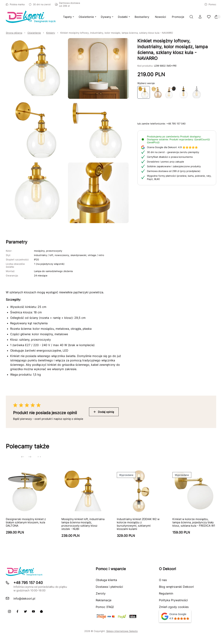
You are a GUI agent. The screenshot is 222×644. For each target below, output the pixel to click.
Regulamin (166, 593)
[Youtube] (33, 611)
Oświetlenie (34, 33)
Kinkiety (51, 33)
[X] (25, 611)
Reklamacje (104, 600)
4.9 (172, 147)
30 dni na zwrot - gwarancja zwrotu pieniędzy (173, 152)
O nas (163, 580)
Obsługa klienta (106, 580)
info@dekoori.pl (24, 599)
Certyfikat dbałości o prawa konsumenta (170, 157)
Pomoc (210, 4)
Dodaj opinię (104, 412)
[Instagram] (9, 611)
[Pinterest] (41, 611)
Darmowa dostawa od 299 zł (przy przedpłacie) (174, 171)
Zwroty (101, 593)
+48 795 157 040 (176, 124)
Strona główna (14, 33)
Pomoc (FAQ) (105, 607)
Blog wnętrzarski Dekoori (176, 587)
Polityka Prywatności (173, 600)
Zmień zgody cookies (174, 607)
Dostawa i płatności (109, 587)
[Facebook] (17, 611)
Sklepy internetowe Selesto (122, 631)
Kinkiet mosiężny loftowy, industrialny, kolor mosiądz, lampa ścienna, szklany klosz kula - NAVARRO (117, 33)
